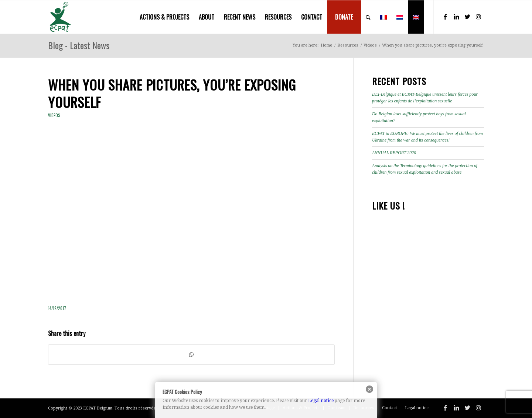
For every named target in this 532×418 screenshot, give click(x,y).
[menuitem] (164, 17)
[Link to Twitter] (467, 17)
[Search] (368, 17)
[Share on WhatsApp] (191, 355)
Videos (54, 115)
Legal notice (321, 401)
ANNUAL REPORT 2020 (394, 153)
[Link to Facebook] (445, 17)
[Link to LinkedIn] (456, 17)
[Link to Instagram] (478, 17)
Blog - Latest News (79, 45)
